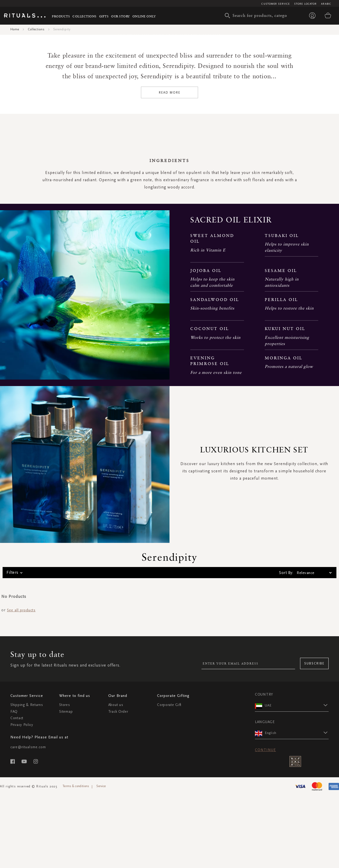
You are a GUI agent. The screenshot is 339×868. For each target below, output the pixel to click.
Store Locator (305, 4)
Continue (265, 862)
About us (116, 818)
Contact (17, 831)
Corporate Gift (169, 818)
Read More (170, 205)
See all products (21, 723)
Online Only (144, 16)
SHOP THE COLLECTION (170, 105)
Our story (120, 16)
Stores (65, 818)
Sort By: (286, 685)
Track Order (118, 824)
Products (61, 16)
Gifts (104, 16)
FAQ (14, 824)
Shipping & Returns (27, 818)
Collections (84, 16)
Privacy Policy (22, 837)
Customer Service (276, 4)
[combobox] (257, 16)
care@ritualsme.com (28, 860)
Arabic (326, 4)
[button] (297, 818)
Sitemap (66, 824)
